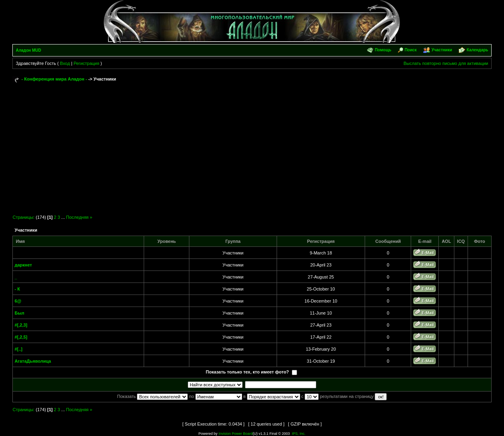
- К (17, 289)
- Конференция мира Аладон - (54, 79)
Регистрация (86, 63)
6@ (18, 301)
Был (19, 313)
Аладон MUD (28, 50)
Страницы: (23, 217)
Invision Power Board (236, 434)
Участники (442, 50)
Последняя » (79, 217)
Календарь (478, 50)
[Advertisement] (252, 145)
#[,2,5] (21, 337)
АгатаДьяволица (33, 361)
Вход (65, 63)
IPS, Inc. (299, 434)
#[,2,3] (21, 325)
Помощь (383, 50)
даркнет (23, 265)
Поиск (411, 50)
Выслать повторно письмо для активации (446, 63)
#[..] (18, 349)
